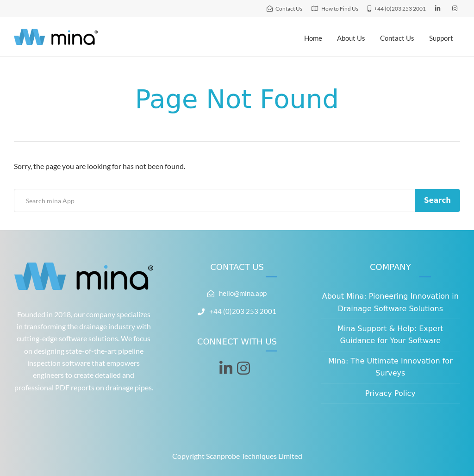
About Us (351, 38)
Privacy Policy (390, 393)
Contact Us (397, 38)
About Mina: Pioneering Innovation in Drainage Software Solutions (390, 302)
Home (313, 38)
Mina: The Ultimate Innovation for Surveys (390, 367)
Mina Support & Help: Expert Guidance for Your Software (390, 335)
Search (437, 200)
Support (441, 38)
